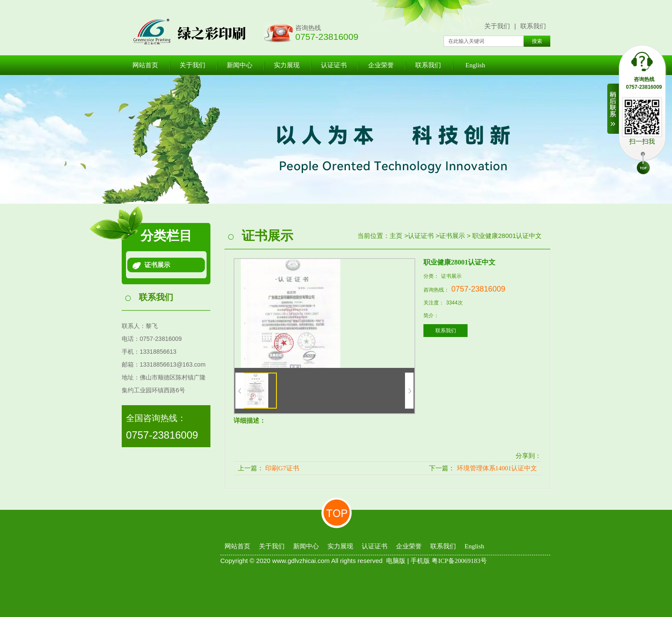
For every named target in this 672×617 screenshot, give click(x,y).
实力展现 (287, 65)
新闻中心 (240, 65)
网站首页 (145, 65)
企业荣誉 (381, 65)
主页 (396, 236)
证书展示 (157, 265)
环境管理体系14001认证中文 (497, 468)
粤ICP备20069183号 (459, 561)
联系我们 (533, 26)
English (475, 65)
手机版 (420, 561)
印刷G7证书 (282, 468)
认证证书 (334, 65)
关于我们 (497, 26)
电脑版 (396, 561)
